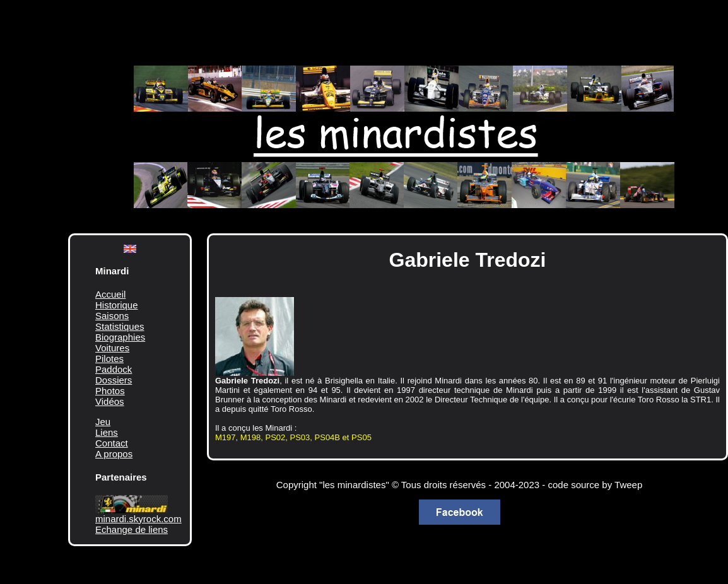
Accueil (110, 294)
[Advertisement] (384, 25)
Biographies (120, 337)
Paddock (114, 369)
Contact (112, 443)
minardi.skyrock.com (138, 519)
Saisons (112, 316)
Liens (107, 432)
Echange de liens (132, 529)
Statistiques (120, 326)
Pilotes (109, 359)
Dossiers (114, 380)
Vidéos (110, 401)
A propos (114, 454)
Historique (117, 305)
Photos (110, 391)
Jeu (103, 422)
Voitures (112, 348)
